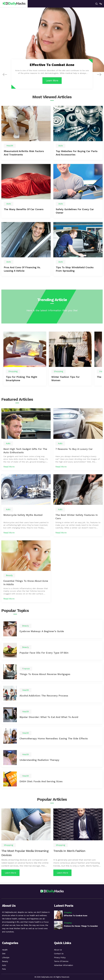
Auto (4, 965)
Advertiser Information (63, 965)
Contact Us (59, 953)
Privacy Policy (60, 957)
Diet (4, 953)
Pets (4, 969)
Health (5, 949)
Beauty (5, 961)
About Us (58, 949)
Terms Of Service (61, 961)
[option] (25, 360)
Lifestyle (6, 957)
